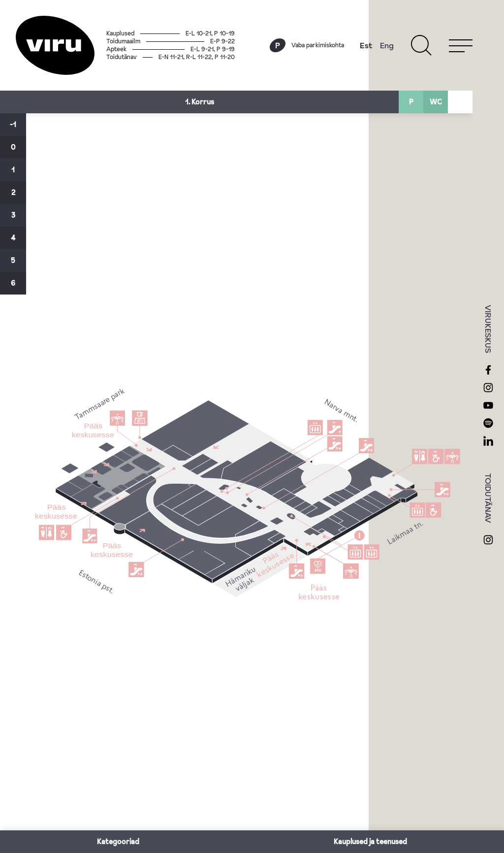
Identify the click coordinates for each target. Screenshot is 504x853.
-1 (13, 125)
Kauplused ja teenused (370, 842)
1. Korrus (200, 102)
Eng (387, 45)
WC (436, 102)
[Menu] (461, 45)
